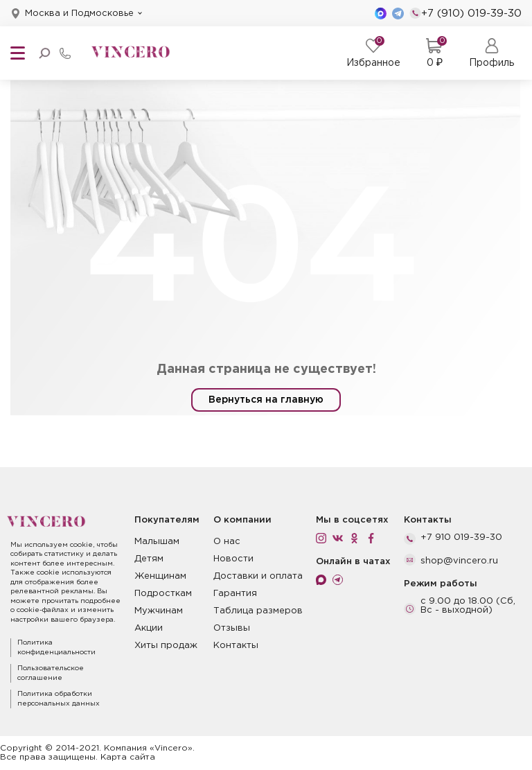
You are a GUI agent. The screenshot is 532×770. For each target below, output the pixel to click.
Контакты (236, 646)
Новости (233, 559)
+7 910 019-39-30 (461, 537)
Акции (149, 628)
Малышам (157, 542)
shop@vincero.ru (459, 561)
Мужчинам (159, 611)
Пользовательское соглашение (51, 673)
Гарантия (235, 594)
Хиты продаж (166, 646)
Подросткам (163, 594)
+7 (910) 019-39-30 (465, 13)
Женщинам (160, 576)
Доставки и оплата (258, 576)
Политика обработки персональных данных (59, 699)
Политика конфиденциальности (56, 648)
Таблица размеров (258, 611)
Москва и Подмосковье (79, 14)
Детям (149, 559)
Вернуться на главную (266, 400)
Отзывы (232, 628)
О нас (227, 542)
